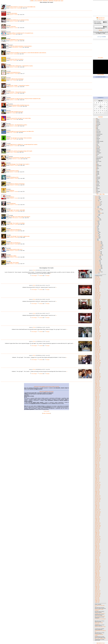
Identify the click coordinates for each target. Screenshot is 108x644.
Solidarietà (12, 74)
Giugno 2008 (97, 357)
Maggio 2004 (97, 302)
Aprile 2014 (97, 436)
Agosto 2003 (97, 291)
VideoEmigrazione (98, 255)
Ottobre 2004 (97, 307)
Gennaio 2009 (97, 365)
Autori (62, 1)
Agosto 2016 (97, 468)
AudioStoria (97, 205)
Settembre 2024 (98, 577)
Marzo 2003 (97, 286)
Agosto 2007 (97, 346)
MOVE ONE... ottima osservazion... (99, 623)
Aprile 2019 (97, 504)
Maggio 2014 (97, 437)
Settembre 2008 (98, 360)
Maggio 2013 (97, 424)
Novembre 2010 (98, 390)
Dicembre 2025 (98, 594)
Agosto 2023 (97, 563)
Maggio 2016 (97, 464)
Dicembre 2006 (98, 337)
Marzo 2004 (97, 299)
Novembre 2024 (98, 580)
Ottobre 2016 (97, 470)
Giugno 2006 (97, 330)
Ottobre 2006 (97, 334)
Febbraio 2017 (97, 474)
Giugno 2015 (97, 452)
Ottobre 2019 (97, 511)
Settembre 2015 (98, 455)
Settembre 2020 (98, 523)
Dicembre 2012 (98, 418)
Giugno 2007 (97, 343)
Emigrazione (97, 220)
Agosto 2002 (97, 278)
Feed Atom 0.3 (100, 19)
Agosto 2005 (97, 319)
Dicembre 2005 (98, 323)
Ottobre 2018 (97, 497)
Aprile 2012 (97, 409)
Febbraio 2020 (97, 515)
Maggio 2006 (97, 329)
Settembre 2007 (98, 347)
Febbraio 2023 (97, 556)
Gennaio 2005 (97, 311)
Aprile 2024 (97, 572)
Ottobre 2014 (97, 443)
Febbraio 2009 (97, 366)
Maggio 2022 (97, 546)
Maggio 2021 (97, 532)
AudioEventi (97, 203)
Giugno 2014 (97, 438)
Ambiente (97, 197)
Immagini (47, 276)
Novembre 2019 (98, 512)
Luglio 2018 (97, 494)
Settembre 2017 (98, 482)
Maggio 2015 (97, 451)
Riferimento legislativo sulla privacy (47, 392)
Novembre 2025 (98, 593)
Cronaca (11, 152)
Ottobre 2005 (97, 321)
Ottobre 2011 (97, 402)
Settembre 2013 (98, 428)
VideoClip (97, 250)
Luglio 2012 (97, 412)
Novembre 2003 (98, 295)
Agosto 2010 (97, 386)
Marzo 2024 (97, 571)
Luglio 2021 (97, 534)
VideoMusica (97, 263)
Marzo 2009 (97, 367)
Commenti (19, 8)
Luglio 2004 (97, 304)
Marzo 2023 (97, 557)
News (36, 1)
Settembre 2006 (98, 333)
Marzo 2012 (97, 408)
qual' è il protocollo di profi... (100, 616)
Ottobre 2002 (97, 280)
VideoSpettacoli (98, 269)
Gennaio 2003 (97, 284)
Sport (96, 239)
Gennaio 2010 (97, 378)
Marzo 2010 (97, 381)
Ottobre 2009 (97, 375)
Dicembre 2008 (98, 364)
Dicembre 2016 (98, 472)
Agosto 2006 (97, 332)
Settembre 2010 (98, 387)
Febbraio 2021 (97, 529)
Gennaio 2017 (97, 473)
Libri (11, 34)
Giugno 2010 (97, 384)
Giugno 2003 (97, 289)
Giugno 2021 (97, 533)
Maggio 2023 (97, 559)
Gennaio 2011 (97, 392)
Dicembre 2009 (98, 377)
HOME (32, 1)
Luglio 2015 (97, 453)
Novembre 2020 (98, 525)
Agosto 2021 (97, 536)
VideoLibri (14, 106)
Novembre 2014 (98, 444)
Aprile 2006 (97, 328)
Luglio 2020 (97, 521)
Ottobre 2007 (97, 348)
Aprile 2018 (97, 490)
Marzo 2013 (97, 421)
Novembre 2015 (98, 458)
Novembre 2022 (98, 552)
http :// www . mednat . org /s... (100, 638)
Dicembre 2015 (98, 459)
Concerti (11, 54)
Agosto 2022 (97, 549)
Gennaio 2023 (97, 555)
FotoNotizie (40, 1)
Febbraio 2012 (97, 407)
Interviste (97, 224)
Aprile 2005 (97, 314)
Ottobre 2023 (97, 565)
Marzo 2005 (97, 313)
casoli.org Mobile (100, 75)
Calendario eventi (13, 8)
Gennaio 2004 (97, 297)
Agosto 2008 (97, 359)
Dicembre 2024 (98, 581)
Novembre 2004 (98, 308)
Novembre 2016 (98, 471)
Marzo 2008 (97, 354)
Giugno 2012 (97, 411)
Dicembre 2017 (98, 486)
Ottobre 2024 (97, 578)
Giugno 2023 (97, 560)
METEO (101, 30)
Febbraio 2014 (97, 434)
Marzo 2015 (97, 448)
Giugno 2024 (97, 574)
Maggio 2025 (97, 586)
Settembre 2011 (98, 401)
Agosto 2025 (97, 590)
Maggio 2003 (97, 288)
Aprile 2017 (97, 477)
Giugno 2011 (97, 398)
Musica (96, 231)
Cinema (96, 211)
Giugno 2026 (97, 601)
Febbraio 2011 (97, 393)
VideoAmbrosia (98, 244)
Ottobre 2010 (97, 389)
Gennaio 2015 (97, 446)
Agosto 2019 (97, 508)
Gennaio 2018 (97, 487)
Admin (34, 270)
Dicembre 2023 (98, 567)
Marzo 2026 (97, 598)
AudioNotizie (51, 1)
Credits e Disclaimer (46, 413)
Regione (96, 236)
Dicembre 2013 (98, 432)
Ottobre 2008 (97, 361)
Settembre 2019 (98, 510)
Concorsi (96, 215)
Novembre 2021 (98, 539)
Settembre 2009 (98, 374)
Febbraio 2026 (97, 597)
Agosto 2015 (97, 454)
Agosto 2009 (97, 373)
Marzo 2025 (97, 584)
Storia (96, 240)
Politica (96, 233)
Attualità (96, 201)
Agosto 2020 (97, 522)
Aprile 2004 (97, 300)
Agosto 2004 (97, 305)
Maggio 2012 (97, 410)
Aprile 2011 (97, 395)
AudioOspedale (98, 204)
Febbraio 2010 (97, 380)
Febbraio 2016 (97, 461)
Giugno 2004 (97, 303)
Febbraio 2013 (97, 420)
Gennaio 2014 (97, 433)
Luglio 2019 (97, 507)
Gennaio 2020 (97, 514)
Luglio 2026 (97, 602)
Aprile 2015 (97, 450)
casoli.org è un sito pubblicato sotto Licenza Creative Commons (46, 387)
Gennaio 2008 (97, 351)
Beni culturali (97, 209)
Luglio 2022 (97, 548)
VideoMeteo (97, 262)
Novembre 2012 (98, 417)
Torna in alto (46, 411)
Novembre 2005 (98, 322)
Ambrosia (97, 198)
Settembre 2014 (98, 442)
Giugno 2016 (97, 465)
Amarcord (97, 196)
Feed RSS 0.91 (100, 18)
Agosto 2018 (97, 495)
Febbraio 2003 (97, 285)
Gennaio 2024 (97, 568)
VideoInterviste (98, 259)
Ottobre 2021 (97, 538)
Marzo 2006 (97, 326)
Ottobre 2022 (97, 551)
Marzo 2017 (97, 476)
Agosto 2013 (97, 427)
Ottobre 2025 (97, 592)
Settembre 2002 (98, 279)
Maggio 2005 (97, 315)
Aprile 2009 (97, 368)
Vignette (96, 273)
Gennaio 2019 (97, 500)
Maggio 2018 (97, 491)
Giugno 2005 (97, 316)
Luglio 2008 (97, 358)
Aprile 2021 (97, 531)
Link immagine (33, 276)
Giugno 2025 (97, 587)
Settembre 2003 (98, 293)
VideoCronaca (97, 254)
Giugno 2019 (97, 506)
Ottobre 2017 (97, 484)
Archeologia (97, 200)
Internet (96, 223)
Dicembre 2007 (98, 350)
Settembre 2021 (98, 537)
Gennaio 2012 (97, 406)
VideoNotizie (45, 1)
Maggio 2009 (97, 369)
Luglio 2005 (97, 317)
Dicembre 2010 (98, 391)
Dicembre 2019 (98, 513)
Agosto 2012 (97, 413)
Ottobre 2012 (97, 416)
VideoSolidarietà (15, 47)
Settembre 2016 (98, 469)
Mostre (96, 229)
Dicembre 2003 (98, 296)
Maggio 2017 (97, 478)
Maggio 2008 (97, 356)
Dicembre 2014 (98, 445)
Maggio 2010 (97, 383)
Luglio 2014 (97, 439)
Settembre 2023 (98, 564)
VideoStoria (97, 271)
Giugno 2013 (97, 425)
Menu (96, 228)
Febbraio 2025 (97, 583)
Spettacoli (12, 15)
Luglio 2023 (97, 562)
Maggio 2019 (97, 505)
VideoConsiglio (98, 253)
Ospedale (97, 232)
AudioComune (98, 202)
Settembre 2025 (98, 591)
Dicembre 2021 (98, 540)
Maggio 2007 (97, 342)
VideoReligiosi (98, 266)
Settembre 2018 (98, 496)
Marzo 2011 (97, 394)
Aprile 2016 (97, 463)
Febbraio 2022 (97, 542)
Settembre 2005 (98, 320)
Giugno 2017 (97, 479)
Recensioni (97, 235)
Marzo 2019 (97, 503)
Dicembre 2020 (98, 526)
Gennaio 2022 (97, 541)
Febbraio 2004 (97, 298)
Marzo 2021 (97, 530)
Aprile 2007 (97, 341)
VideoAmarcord (98, 241)
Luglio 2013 (97, 426)
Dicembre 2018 (98, 499)
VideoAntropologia (98, 245)
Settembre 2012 (98, 415)
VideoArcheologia (98, 246)
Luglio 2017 (97, 480)
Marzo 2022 (97, 543)
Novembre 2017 (98, 485)
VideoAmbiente (98, 243)
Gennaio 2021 (97, 528)
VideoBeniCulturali (98, 248)
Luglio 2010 (97, 385)
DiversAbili (97, 219)
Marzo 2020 (97, 516)
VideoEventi (14, 159)
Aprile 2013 (97, 423)
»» (51, 273)
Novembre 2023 (98, 566)
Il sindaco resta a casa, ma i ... (100, 613)
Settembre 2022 (98, 550)
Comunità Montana (98, 213)
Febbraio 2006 (97, 325)
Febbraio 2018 (97, 488)
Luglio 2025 (97, 589)
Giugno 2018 (97, 493)
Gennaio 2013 (97, 419)
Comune (96, 212)
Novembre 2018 (98, 498)
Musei (96, 230)
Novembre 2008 (98, 363)
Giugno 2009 (97, 371)
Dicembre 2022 (98, 554)
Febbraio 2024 (97, 569)
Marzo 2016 (97, 462)
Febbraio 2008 (97, 352)
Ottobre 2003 (97, 294)
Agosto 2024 (97, 576)
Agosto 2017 (97, 481)
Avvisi (96, 207)
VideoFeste (97, 257)
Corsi (96, 217)
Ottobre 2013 (97, 429)
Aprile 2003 (97, 287)
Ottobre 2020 (97, 524)
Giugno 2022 (97, 547)
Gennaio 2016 (97, 460)
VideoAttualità (98, 247)
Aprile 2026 (97, 599)
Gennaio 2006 (97, 324)
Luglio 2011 (97, 399)
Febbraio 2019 (97, 502)
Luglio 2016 (97, 467)
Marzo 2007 (97, 340)
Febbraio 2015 (97, 447)
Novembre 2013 (98, 430)
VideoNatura (97, 264)
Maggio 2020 (97, 519)
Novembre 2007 (98, 349)
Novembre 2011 (98, 403)
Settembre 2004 (98, 306)
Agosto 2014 (97, 441)
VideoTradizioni (98, 272)
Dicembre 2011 (98, 404)
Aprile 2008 (97, 355)
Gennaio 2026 (97, 595)
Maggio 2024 (97, 573)
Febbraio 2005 (97, 312)
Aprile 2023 (97, 558)
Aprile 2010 (97, 382)
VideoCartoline (98, 249)
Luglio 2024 (97, 575)
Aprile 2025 (97, 585)
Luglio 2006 (97, 331)
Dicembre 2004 (98, 309)
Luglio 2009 (97, 372)
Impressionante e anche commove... (99, 610)
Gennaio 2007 (97, 338)
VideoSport (97, 270)
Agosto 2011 (97, 400)
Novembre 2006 (98, 335)
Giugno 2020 (97, 520)
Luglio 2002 (97, 277)
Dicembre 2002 (98, 282)
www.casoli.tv (100, 58)
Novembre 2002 (98, 281)
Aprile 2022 (97, 545)
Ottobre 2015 (97, 456)
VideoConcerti (97, 252)
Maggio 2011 (97, 397)
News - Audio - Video (100, 194)
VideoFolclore (97, 258)
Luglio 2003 (97, 290)
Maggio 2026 (97, 600)
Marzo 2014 (97, 435)
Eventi (11, 60)
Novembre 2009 (98, 376)
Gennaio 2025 (97, 582)
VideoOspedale (98, 265)
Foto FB (96, 222)
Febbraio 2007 (97, 339)
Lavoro (96, 226)
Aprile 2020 (97, 517)
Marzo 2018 (97, 489)
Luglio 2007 (97, 345)
